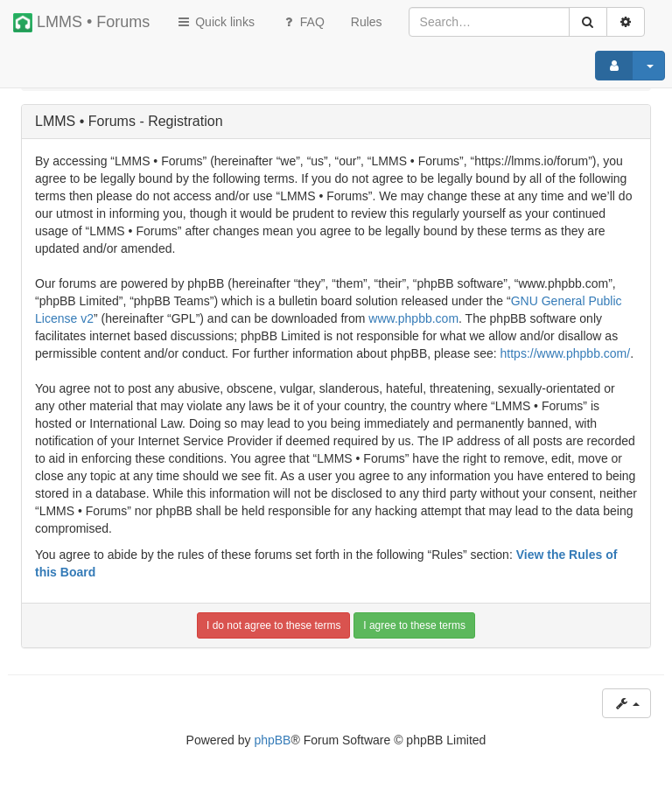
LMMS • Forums (81, 23)
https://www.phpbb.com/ (566, 353)
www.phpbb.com (413, 318)
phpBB (272, 740)
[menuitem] (367, 22)
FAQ (303, 22)
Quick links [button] (215, 22)
